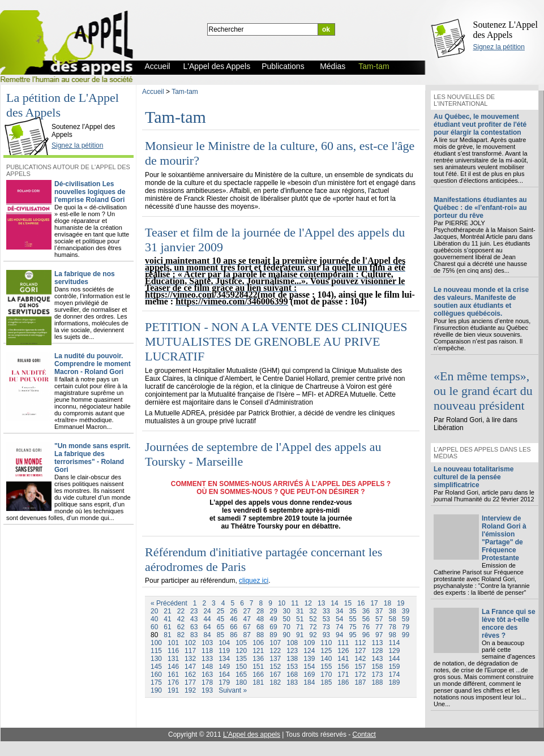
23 (194, 611)
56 (366, 619)
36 (366, 611)
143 (377, 659)
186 (343, 682)
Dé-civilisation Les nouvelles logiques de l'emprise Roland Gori (90, 192)
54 (339, 619)
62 (181, 627)
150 (241, 667)
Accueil (153, 92)
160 (156, 675)
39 (406, 611)
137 (275, 659)
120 (241, 651)
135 (241, 659)
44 (207, 619)
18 (387, 603)
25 (220, 611)
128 (377, 651)
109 (309, 643)
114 (394, 643)
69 (273, 627)
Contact (364, 734)
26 (234, 611)
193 (207, 690)
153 (292, 667)
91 (300, 635)
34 (339, 611)
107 (275, 643)
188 (377, 682)
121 (258, 651)
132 (190, 659)
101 (173, 643)
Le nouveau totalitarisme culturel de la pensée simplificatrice (474, 477)
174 (394, 675)
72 (313, 627)
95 (352, 635)
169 (309, 675)
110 (326, 643)
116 (173, 651)
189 (394, 682)
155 (326, 667)
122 (275, 651)
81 (167, 635)
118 (207, 651)
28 (260, 611)
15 (348, 603)
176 (173, 682)
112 (360, 643)
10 (282, 603)
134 (224, 659)
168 (292, 675)
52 (313, 619)
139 (309, 659)
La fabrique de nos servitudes (85, 278)
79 (406, 627)
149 (224, 667)
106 (258, 643)
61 (167, 627)
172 (360, 675)
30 (287, 611)
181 (258, 682)
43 (194, 619)
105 (241, 643)
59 (406, 619)
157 (360, 667)
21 (167, 611)
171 (343, 675)
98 (392, 635)
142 (360, 659)
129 (394, 651)
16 (361, 603)
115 (156, 651)
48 (260, 619)
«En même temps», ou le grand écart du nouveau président (483, 391)
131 (173, 659)
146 (173, 667)
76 (366, 627)
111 (343, 643)
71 (300, 627)
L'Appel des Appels (29, 117)
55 (352, 619)
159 (394, 667)
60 (154, 627)
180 (241, 682)
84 (207, 635)
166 (258, 675)
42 (181, 619)
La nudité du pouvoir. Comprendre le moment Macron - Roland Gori (93, 364)
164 (224, 675)
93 (326, 635)
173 (377, 675)
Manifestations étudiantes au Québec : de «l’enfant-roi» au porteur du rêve (480, 208)
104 (224, 643)
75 (352, 627)
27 (247, 611)
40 (154, 619)
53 (326, 619)
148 (207, 667)
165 (241, 675)
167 (275, 675)
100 (156, 643)
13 (321, 603)
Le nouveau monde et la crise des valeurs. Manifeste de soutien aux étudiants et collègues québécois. (481, 302)
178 (207, 682)
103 (207, 643)
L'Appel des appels (252, 734)
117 (190, 651)
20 (154, 611)
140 (326, 659)
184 (309, 682)
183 (292, 682)
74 (339, 627)
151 (258, 667)
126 (343, 651)
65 (220, 627)
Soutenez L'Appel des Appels (506, 30)
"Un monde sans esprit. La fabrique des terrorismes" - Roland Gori (92, 458)
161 (173, 675)
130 (156, 659)
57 (379, 619)
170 (326, 675)
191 (173, 690)
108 (292, 643)
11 (295, 603)
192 (190, 690)
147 (190, 667)
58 (392, 619)
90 (287, 635)
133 (207, 659)
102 (190, 643)
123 (292, 651)
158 (377, 667)
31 (300, 611)
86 (234, 635)
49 (273, 619)
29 (273, 611)
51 (300, 619)
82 (181, 635)
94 (339, 635)
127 (360, 651)
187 (360, 682)
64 (207, 627)
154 (309, 667)
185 (326, 682)
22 (181, 611)
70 (287, 627)
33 (326, 611)
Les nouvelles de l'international (464, 100)
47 (247, 619)
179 (224, 682)
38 (392, 611)
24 (207, 611)
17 (374, 603)
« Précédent (169, 603)
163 (207, 675)
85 (220, 635)
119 (224, 651)
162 (190, 675)
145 (156, 667)
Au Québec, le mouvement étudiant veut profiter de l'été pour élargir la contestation (480, 124)
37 (379, 611)
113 (377, 643)
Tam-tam (185, 92)
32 (313, 611)
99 (406, 635)
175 (156, 682)
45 (220, 619)
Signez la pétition (499, 47)
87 (247, 635)
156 (343, 667)
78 (392, 627)
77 (379, 627)
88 (260, 635)
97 (379, 635)
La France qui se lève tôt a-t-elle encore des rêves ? (509, 624)
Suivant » (233, 690)
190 (156, 690)
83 (194, 635)
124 (309, 651)
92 (313, 635)
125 (326, 651)
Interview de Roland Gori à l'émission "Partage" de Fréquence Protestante (504, 538)
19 (400, 603)
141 (343, 659)
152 (275, 667)
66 (234, 627)
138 (292, 659)
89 (273, 635)
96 (366, 635)
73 (326, 627)
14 (334, 603)
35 (352, 611)
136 (258, 659)
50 (287, 619)
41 (167, 619)
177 (190, 682)
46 (234, 619)
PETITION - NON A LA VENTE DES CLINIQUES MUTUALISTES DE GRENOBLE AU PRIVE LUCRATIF (276, 342)
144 (394, 659)
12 (308, 603)
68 (260, 627)
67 (247, 627)
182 (275, 682)
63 (194, 627)
